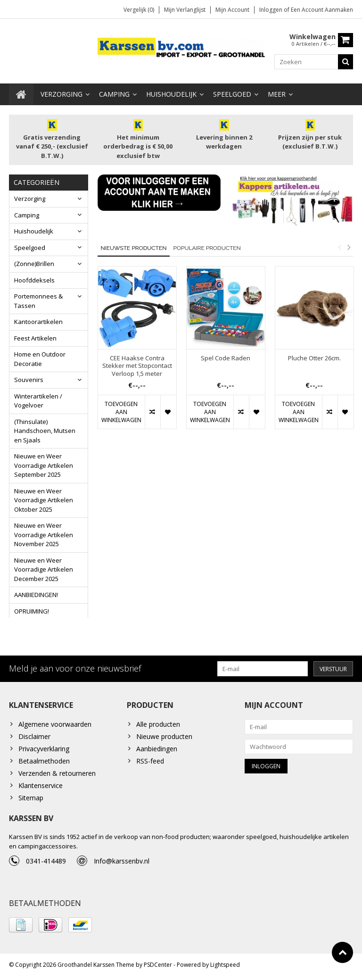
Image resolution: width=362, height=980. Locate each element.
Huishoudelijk (171, 94)
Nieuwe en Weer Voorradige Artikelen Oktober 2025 (44, 500)
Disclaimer (34, 739)
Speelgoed (232, 94)
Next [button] (349, 247)
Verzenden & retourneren (57, 776)
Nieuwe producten (164, 739)
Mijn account (232, 10)
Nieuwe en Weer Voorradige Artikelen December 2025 (44, 569)
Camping (114, 94)
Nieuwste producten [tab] (134, 248)
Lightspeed (225, 968)
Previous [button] (339, 247)
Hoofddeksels (34, 280)
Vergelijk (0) (139, 10)
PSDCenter (158, 968)
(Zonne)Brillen (34, 264)
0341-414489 (46, 864)
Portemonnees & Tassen (38, 301)
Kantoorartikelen (38, 322)
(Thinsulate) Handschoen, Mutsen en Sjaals (45, 431)
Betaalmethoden (44, 764)
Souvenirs (29, 380)
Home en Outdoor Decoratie (40, 359)
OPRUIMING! (32, 611)
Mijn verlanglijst (185, 10)
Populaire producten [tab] (207, 248)
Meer (277, 94)
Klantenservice (41, 788)
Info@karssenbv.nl (122, 864)
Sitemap (31, 801)
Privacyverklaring (44, 752)
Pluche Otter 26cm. (314, 358)
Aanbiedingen (157, 752)
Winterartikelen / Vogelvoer (38, 401)
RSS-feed (150, 764)
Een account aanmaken (322, 10)
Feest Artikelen (35, 338)
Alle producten (158, 727)
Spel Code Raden (226, 358)
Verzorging (62, 94)
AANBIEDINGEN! (36, 595)
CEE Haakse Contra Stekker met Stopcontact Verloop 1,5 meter (137, 366)
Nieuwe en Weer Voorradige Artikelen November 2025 (44, 535)
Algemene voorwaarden (55, 727)
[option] (137, 353)
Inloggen (271, 10)
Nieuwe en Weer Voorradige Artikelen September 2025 (44, 466)
